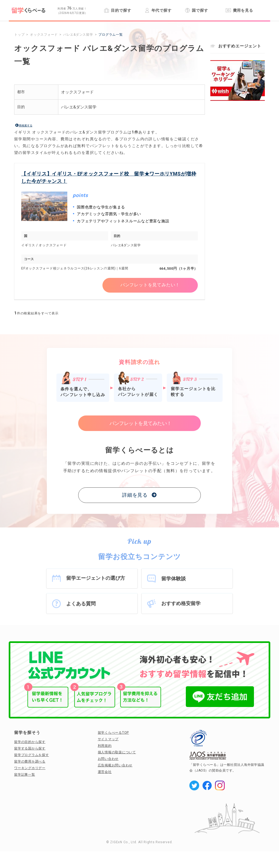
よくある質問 (81, 604)
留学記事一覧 (25, 775)
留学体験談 (174, 579)
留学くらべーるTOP (113, 733)
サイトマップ (108, 739)
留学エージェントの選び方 (96, 578)
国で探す (197, 10)
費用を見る (239, 10)
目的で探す (118, 10)
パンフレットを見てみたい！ (150, 285)
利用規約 (105, 746)
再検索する (26, 125)
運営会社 (105, 772)
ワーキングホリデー (30, 768)
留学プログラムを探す (32, 755)
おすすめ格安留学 (181, 603)
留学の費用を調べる (30, 761)
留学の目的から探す (30, 742)
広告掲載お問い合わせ (115, 765)
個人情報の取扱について (117, 752)
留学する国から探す (30, 748)
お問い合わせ (108, 759)
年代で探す (158, 10)
